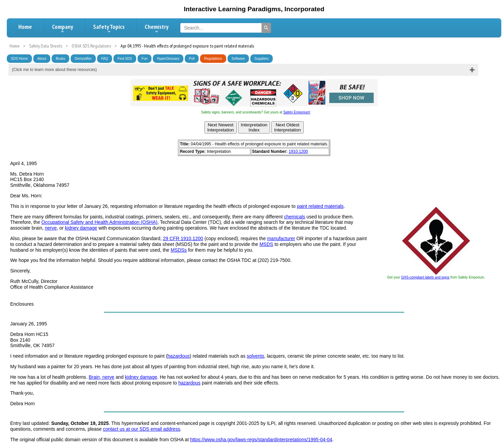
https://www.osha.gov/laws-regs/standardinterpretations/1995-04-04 (261, 440)
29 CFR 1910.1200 (183, 238)
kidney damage (81, 228)
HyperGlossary (168, 59)
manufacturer (281, 238)
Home (25, 27)
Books (60, 59)
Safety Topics (109, 29)
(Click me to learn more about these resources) (54, 70)
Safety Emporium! (297, 112)
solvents (256, 356)
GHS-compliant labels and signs (425, 277)
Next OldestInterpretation (287, 127)
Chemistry (157, 29)
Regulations (213, 59)
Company (62, 29)
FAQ (105, 59)
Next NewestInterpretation (221, 127)
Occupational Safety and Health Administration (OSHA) (100, 222)
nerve (51, 228)
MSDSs (178, 250)
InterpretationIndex (254, 127)
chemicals (294, 217)
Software (238, 59)
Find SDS (125, 59)
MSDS (266, 244)
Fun (145, 59)
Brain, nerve (101, 377)
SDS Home (19, 59)
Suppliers (262, 59)
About (42, 59)
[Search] (266, 28)
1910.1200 (298, 151)
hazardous (178, 356)
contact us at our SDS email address (141, 429)
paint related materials (320, 206)
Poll (192, 59)
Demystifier (83, 59)
